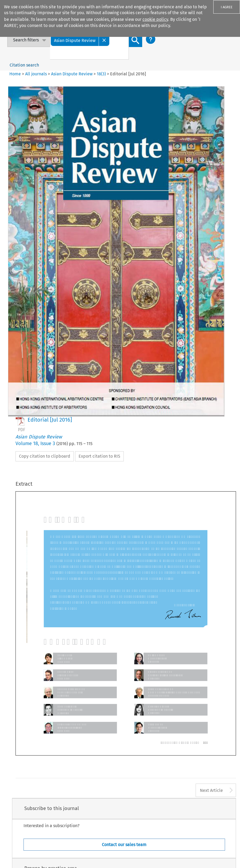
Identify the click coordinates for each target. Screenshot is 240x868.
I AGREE (227, 7)
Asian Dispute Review (72, 74)
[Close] (104, 40)
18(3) (101, 74)
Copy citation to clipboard (45, 456)
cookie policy (155, 19)
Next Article (211, 790)
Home (15, 74)
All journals (36, 74)
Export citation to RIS (99, 456)
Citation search (24, 65)
